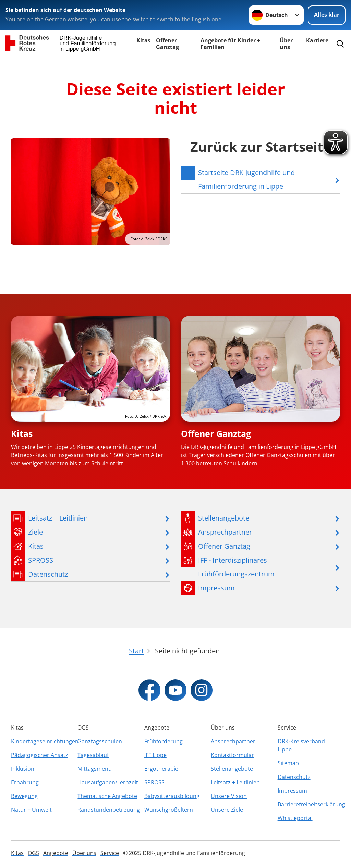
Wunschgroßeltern (169, 810)
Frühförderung (164, 741)
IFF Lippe (155, 755)
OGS (33, 853)
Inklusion (23, 769)
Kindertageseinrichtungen (42, 741)
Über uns (286, 44)
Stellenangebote (232, 769)
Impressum (292, 791)
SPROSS (154, 782)
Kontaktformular (232, 755)
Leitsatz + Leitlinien (235, 782)
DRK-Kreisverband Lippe (301, 745)
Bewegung (24, 796)
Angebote (56, 853)
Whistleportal (295, 818)
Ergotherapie (161, 769)
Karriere (317, 40)
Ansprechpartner (233, 741)
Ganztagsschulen (100, 741)
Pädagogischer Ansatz (40, 755)
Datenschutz (294, 777)
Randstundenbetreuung (109, 810)
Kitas (143, 40)
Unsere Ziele (227, 810)
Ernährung (25, 782)
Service (110, 853)
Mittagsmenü (95, 769)
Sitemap (288, 763)
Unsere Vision (229, 796)
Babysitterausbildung (172, 796)
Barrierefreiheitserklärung (309, 804)
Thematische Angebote (107, 796)
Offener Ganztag (167, 44)
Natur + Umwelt (31, 810)
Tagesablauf (93, 755)
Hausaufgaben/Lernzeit (108, 782)
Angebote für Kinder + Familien (230, 44)
